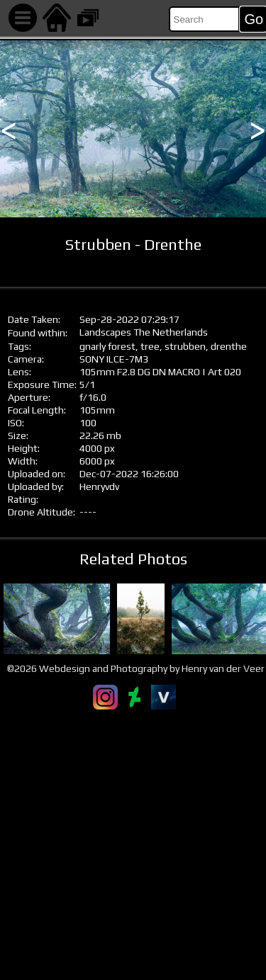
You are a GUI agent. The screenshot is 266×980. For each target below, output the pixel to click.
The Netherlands (171, 332)
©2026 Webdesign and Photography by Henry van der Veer (136, 668)
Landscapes (105, 332)
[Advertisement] (133, 844)
